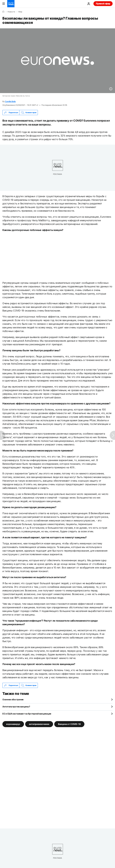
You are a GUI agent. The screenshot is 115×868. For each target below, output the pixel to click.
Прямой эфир (103, 4)
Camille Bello (10, 101)
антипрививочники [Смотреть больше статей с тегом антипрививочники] (39, 724)
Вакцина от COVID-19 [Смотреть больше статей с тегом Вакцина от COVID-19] (69, 724)
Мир (20, 12)
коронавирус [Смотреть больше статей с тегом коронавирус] (13, 724)
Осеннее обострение (13, 699)
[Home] (3, 12)
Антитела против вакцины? (16, 707)
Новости (11, 12)
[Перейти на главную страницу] (11, 4)
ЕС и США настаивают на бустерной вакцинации (27, 714)
